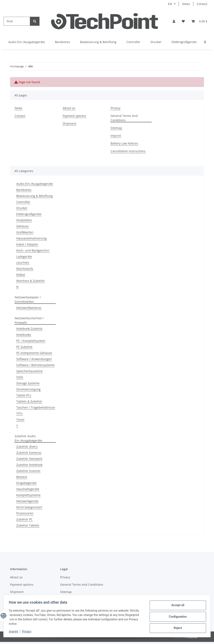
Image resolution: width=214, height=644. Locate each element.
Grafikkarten (25, 232)
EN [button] (170, 4)
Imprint (15, 631)
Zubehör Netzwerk (29, 459)
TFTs (19, 413)
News (186, 4)
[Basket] (199, 21)
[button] (174, 21)
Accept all (176, 606)
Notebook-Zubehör (29, 329)
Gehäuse (22, 226)
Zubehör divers (27, 447)
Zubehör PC (24, 519)
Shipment (69, 123)
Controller (23, 202)
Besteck (22, 477)
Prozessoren (25, 513)
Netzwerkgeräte (27, 501)
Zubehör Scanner (28, 471)
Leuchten (23, 263)
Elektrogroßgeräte (29, 214)
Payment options (74, 116)
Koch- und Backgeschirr (33, 250)
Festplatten (24, 220)
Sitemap (116, 128)
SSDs (20, 377)
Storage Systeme (28, 383)
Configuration (176, 617)
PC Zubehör (24, 347)
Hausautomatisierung (31, 238)
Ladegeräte (24, 256)
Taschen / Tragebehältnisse (36, 407)
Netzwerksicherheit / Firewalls (29, 320)
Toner (20, 420)
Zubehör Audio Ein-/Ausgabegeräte (28, 438)
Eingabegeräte (26, 483)
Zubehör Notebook (29, 465)
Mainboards (25, 269)
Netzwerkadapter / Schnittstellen (28, 299)
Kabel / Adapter (27, 244)
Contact (202, 4)
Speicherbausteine (29, 371)
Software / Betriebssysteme (35, 365)
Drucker (22, 208)
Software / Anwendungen (34, 359)
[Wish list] (183, 21)
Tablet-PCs (24, 395)
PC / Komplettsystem (31, 341)
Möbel (21, 275)
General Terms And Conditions (124, 118)
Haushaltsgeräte (28, 489)
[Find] (17, 21)
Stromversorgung (28, 389)
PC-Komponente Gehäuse (34, 353)
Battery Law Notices (124, 143)
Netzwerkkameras (29, 308)
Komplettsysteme (28, 495)
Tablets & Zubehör (29, 401)
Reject (176, 627)
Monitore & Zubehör (31, 281)
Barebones (24, 190)
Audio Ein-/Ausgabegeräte (35, 184)
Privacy (28, 631)
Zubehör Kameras (29, 453)
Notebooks (24, 335)
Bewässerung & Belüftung (34, 196)
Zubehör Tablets (28, 525)
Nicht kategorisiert (29, 507)
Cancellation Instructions (128, 151)
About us (69, 108)
